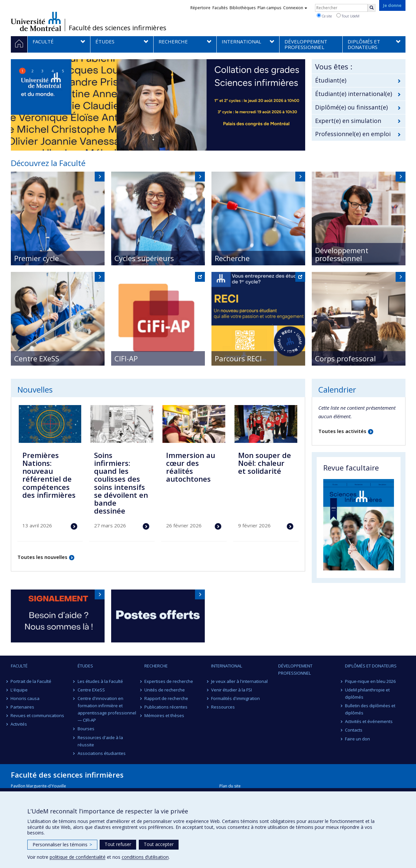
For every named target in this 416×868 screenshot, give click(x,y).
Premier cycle (37, 258)
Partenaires (23, 707)
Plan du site (230, 786)
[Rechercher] (372, 8)
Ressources (223, 707)
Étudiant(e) (331, 80)
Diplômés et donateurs (371, 666)
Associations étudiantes (102, 753)
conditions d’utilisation (145, 857)
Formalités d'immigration (235, 698)
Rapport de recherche (166, 698)
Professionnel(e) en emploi (353, 134)
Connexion (295, 8)
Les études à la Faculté (100, 681)
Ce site (324, 16)
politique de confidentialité (78, 857)
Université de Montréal (36, 21)
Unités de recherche (165, 690)
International (227, 666)
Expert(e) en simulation (348, 121)
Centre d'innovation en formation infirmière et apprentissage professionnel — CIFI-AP (107, 709)
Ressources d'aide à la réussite (100, 741)
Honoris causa (25, 698)
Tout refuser (118, 844)
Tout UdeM (348, 16)
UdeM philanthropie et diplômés (367, 693)
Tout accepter (159, 844)
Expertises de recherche (169, 681)
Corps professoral (345, 358)
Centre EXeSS (37, 358)
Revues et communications (38, 715)
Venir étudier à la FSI (232, 690)
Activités (19, 724)
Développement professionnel (342, 254)
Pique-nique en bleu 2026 (370, 681)
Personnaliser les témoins (62, 844)
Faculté (19, 666)
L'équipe (19, 690)
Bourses (86, 729)
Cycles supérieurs (144, 258)
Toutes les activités (342, 431)
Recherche (232, 258)
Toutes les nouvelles (42, 557)
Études (85, 666)
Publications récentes (166, 707)
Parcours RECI (238, 358)
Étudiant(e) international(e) (354, 94)
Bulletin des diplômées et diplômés (370, 709)
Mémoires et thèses (164, 715)
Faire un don (357, 739)
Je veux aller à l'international (239, 681)
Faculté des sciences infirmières (118, 28)
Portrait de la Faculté (31, 681)
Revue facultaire (351, 468)
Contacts (354, 730)
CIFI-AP (126, 358)
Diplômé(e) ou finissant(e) (351, 107)
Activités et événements (369, 721)
